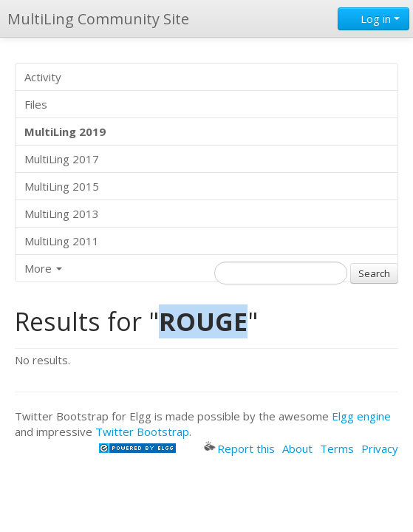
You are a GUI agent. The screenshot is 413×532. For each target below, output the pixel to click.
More (43, 268)
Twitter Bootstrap (142, 432)
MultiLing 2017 (62, 159)
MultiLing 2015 (62, 186)
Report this (239, 449)
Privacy (380, 449)
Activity (43, 77)
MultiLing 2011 (62, 241)
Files (36, 104)
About (297, 449)
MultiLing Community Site (98, 19)
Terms (337, 449)
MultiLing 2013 (62, 214)
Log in (373, 18)
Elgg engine (361, 416)
